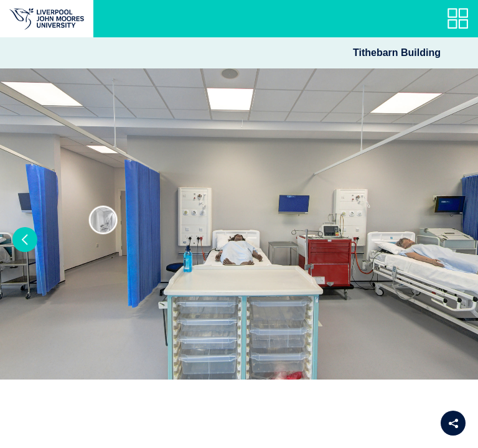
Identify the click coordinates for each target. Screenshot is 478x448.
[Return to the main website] (47, 19)
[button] (25, 240)
